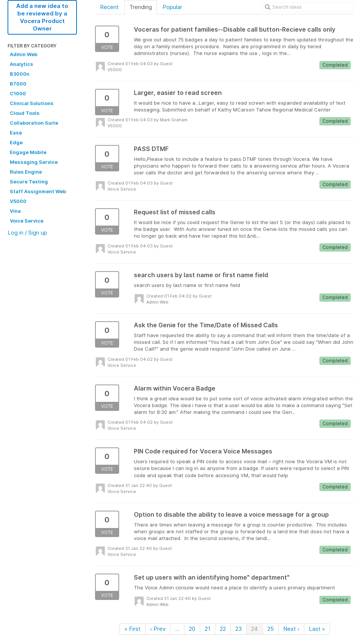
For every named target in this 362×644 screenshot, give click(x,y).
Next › (291, 629)
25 (271, 629)
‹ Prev (158, 629)
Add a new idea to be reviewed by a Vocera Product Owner (42, 17)
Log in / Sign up (27, 233)
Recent (109, 7)
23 (239, 629)
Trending (141, 7)
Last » (317, 629)
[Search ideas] (308, 7)
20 (192, 629)
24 (255, 629)
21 (208, 629)
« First (133, 629)
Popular (172, 7)
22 (223, 629)
